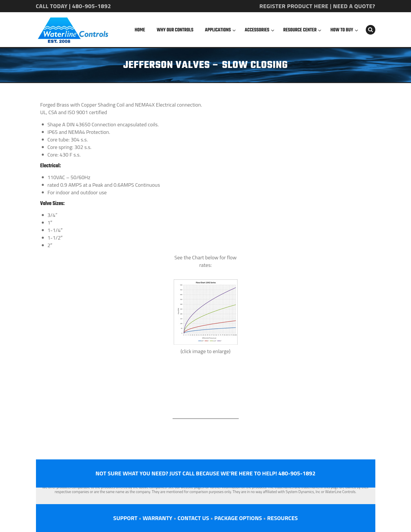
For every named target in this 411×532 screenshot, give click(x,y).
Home (140, 30)
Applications (218, 30)
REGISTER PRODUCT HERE (294, 6)
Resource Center (300, 30)
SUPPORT (125, 518)
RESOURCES (283, 518)
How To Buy (342, 30)
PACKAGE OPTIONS (238, 518)
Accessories (257, 30)
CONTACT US (193, 518)
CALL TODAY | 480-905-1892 (74, 6)
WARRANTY (157, 518)
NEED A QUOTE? (354, 6)
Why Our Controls (175, 30)
